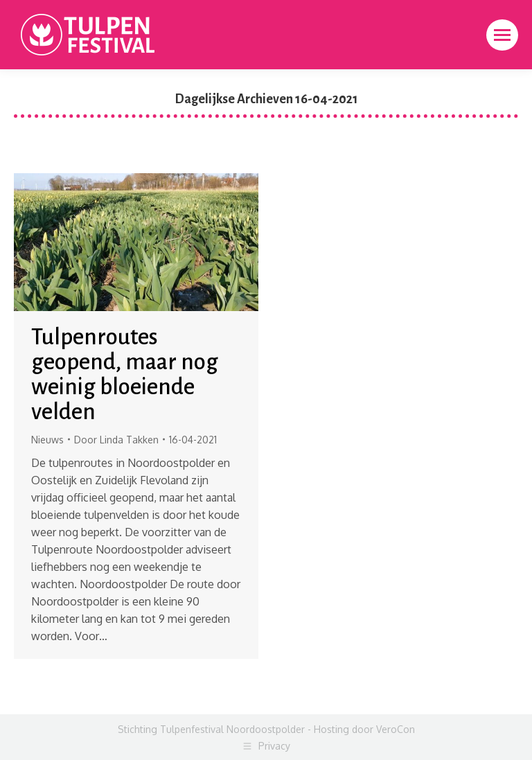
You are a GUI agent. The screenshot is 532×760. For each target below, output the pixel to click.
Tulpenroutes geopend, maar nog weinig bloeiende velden (125, 374)
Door (116, 440)
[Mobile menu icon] (502, 35)
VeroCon (396, 729)
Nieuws (47, 440)
